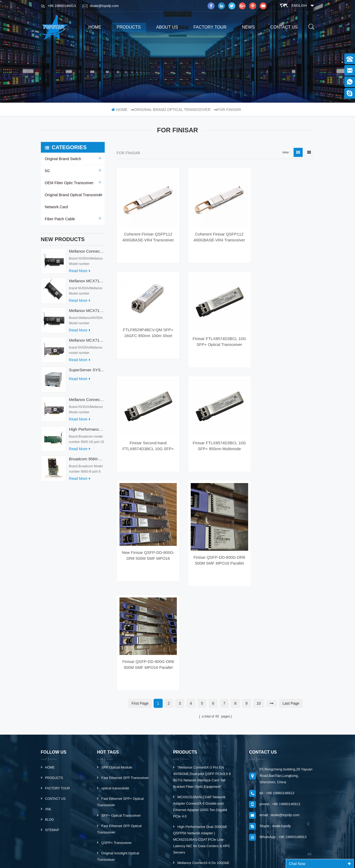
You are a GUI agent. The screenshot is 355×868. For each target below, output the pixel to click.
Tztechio (141, 858)
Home (50, 648)
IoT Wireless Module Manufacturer (196, 858)
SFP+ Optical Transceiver (121, 696)
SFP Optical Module (117, 648)
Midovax (160, 858)
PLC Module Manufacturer (147, 851)
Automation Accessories (112, 858)
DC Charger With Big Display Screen (96, 851)
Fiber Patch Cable (60, 219)
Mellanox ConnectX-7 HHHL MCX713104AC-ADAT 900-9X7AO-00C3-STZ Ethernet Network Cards (87, 402)
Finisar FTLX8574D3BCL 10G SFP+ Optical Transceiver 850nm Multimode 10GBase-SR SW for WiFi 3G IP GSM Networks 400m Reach (284, 328)
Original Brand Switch (63, 159)
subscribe (284, 796)
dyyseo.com (240, 845)
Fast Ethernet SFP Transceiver (125, 658)
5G (47, 171)
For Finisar (229, 110)
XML (48, 690)
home (95, 27)
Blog (50, 700)
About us (167, 27)
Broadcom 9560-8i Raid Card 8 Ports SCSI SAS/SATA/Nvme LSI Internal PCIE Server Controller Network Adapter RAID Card (87, 462)
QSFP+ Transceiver (116, 723)
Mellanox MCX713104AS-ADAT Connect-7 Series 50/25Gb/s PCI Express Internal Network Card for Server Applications (87, 343)
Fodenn (255, 858)
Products (54, 658)
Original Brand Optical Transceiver (172, 110)
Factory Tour (210, 27)
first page (140, 584)
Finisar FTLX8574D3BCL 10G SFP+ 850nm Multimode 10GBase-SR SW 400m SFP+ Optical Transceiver (216, 429)
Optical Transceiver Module (122, 761)
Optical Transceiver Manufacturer (285, 851)
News (248, 27)
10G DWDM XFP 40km (119, 751)
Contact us (284, 27)
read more (80, 273)
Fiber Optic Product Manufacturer (231, 851)
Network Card (56, 207)
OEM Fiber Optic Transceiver (69, 183)
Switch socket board (186, 851)
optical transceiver (115, 669)
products (129, 27)
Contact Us (55, 679)
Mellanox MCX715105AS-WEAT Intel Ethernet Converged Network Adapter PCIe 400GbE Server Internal (87, 283)
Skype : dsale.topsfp (275, 706)
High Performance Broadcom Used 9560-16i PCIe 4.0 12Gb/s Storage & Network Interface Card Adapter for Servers (87, 432)
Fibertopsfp (235, 858)
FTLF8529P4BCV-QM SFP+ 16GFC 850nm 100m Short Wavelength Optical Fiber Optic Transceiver (284, 226)
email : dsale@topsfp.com (279, 695)
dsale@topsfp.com (101, 6)
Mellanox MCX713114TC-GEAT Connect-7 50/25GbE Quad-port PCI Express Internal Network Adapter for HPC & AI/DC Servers (87, 313)
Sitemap (52, 711)
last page (291, 584)
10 (259, 584)
